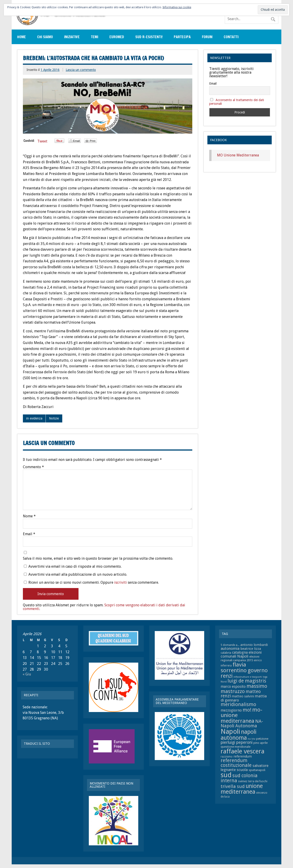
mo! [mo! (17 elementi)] (247, 710)
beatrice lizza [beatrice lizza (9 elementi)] (251, 649)
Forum (207, 37)
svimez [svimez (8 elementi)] (243, 781)
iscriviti (121, 582)
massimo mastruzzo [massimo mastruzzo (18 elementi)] (244, 688)
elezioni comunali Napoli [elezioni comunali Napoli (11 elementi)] (241, 654)
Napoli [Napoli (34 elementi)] (230, 731)
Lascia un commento (81, 70)
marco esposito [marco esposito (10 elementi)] (233, 687)
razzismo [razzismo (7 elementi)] (227, 757)
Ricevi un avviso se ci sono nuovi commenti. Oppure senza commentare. (91, 582)
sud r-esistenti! (149, 37)
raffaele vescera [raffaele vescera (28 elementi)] (243, 751)
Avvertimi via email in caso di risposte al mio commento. (75, 566)
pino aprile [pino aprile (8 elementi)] (260, 743)
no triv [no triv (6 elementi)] (251, 739)
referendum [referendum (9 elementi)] (243, 756)
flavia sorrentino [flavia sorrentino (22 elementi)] (234, 667)
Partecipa (182, 37)
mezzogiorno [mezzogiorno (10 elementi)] (231, 710)
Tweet (42, 141)
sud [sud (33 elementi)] (226, 775)
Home (22, 37)
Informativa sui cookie (177, 7)
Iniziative (72, 37)
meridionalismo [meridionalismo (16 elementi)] (238, 704)
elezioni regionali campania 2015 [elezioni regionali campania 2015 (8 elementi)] (240, 658)
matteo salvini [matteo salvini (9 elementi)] (243, 696)
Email (29, 534)
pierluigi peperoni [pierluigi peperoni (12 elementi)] (237, 742)
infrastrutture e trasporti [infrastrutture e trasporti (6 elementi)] (248, 677)
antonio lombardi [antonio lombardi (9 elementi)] (254, 645)
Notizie (54, 418)
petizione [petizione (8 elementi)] (262, 739)
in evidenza (34, 418)
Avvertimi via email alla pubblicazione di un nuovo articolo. (78, 574)
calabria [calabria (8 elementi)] (226, 653)
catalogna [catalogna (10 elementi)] (240, 652)
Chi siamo (45, 37)
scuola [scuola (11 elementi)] (242, 770)
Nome (29, 516)
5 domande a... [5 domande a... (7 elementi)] (230, 645)
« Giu (27, 674)
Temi (95, 37)
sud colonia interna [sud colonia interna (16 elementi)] (239, 778)
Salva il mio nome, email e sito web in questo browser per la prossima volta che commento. (98, 559)
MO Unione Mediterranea (238, 155)
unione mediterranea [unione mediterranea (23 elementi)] (242, 789)
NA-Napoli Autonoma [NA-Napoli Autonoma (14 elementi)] (242, 724)
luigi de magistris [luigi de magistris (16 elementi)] (247, 681)
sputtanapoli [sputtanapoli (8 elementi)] (257, 770)
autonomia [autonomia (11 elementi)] (230, 648)
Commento (33, 467)
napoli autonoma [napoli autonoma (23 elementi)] (239, 735)
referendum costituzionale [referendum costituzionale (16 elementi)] (236, 763)
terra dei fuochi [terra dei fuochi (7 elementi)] (258, 781)
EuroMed (117, 37)
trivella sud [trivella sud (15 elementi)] (233, 786)
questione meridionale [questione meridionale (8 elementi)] (236, 747)
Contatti (231, 37)
